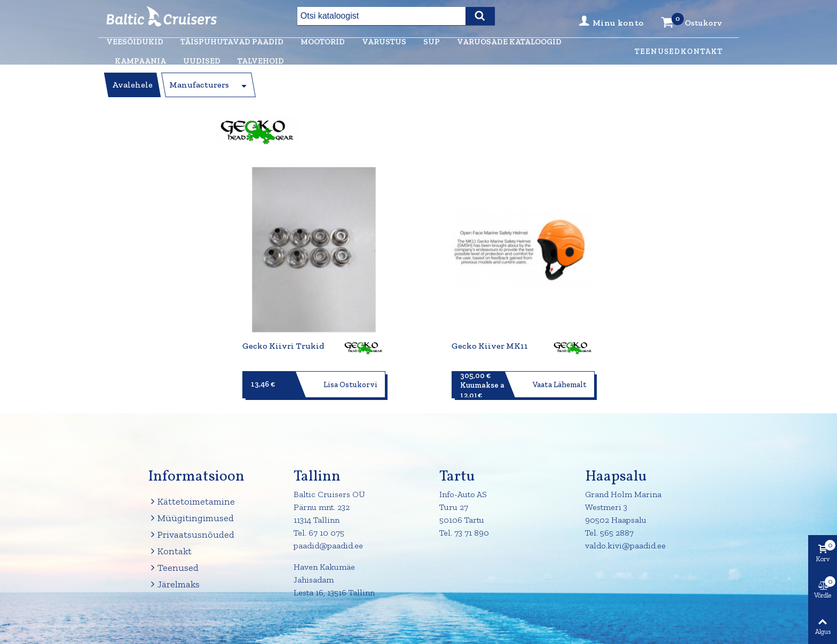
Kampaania (140, 61)
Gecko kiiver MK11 (490, 346)
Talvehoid (261, 61)
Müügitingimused (191, 518)
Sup (432, 42)
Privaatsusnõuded (191, 535)
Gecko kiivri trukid (283, 346)
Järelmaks (174, 584)
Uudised (202, 61)
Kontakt (702, 52)
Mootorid (323, 42)
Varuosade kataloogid (509, 42)
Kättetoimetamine (191, 502)
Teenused (657, 52)
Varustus (384, 42)
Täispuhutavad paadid (232, 42)
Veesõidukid (135, 42)
